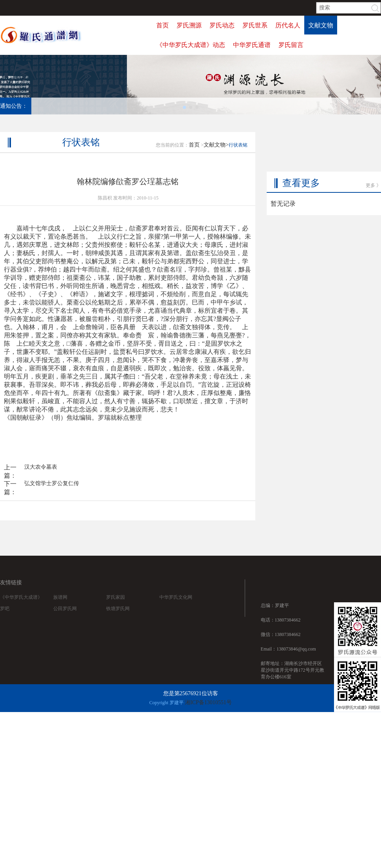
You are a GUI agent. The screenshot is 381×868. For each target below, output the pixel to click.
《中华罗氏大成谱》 (21, 605)
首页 (163, 25)
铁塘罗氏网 (118, 616)
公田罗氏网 (65, 616)
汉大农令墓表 (41, 478)
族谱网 (60, 605)
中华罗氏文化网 (176, 605)
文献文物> (216, 156)
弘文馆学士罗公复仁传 (52, 495)
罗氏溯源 (189, 25)
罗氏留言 (291, 45)
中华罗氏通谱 (252, 45)
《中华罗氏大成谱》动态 (191, 45)
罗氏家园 (116, 605)
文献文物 (321, 25)
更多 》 (373, 168)
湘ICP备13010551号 (208, 702)
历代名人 (288, 25)
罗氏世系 (255, 25)
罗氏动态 (222, 25)
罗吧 (5, 616)
